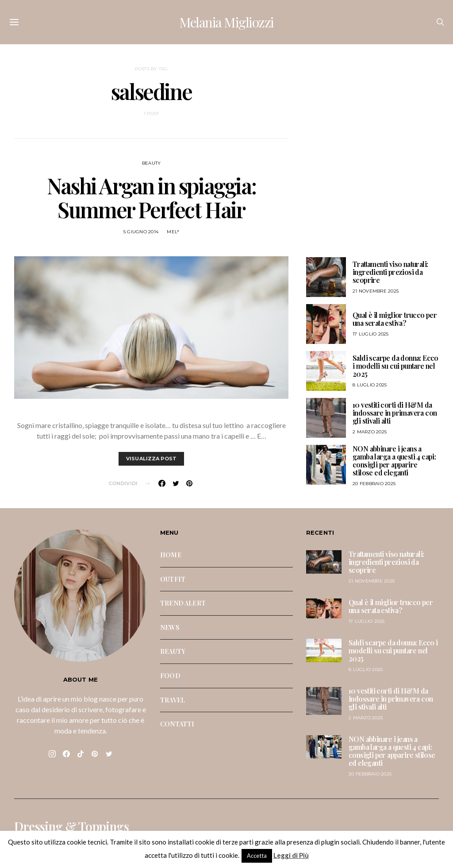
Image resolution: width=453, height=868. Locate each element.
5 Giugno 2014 (141, 232)
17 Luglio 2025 (371, 334)
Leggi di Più (291, 855)
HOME (171, 555)
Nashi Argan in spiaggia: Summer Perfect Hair (151, 197)
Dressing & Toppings (71, 826)
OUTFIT (173, 579)
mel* (173, 232)
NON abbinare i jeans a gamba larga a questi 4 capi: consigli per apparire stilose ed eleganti (394, 461)
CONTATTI (177, 724)
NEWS (170, 627)
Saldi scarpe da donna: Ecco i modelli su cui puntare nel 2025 (395, 366)
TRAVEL (173, 700)
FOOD (170, 675)
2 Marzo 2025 (370, 432)
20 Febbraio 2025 (374, 484)
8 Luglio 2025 (370, 385)
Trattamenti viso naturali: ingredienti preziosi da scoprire (390, 272)
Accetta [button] (257, 856)
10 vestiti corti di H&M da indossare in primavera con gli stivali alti (395, 413)
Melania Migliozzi (226, 22)
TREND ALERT (183, 603)
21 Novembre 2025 (376, 291)
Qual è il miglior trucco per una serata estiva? (395, 319)
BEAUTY (152, 163)
